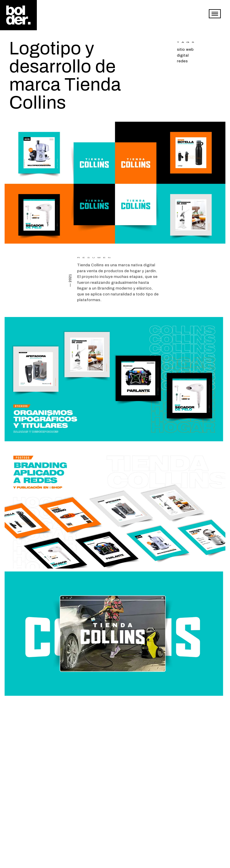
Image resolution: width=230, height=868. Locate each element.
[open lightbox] (115, 181)
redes (182, 61)
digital (183, 55)
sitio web (185, 49)
